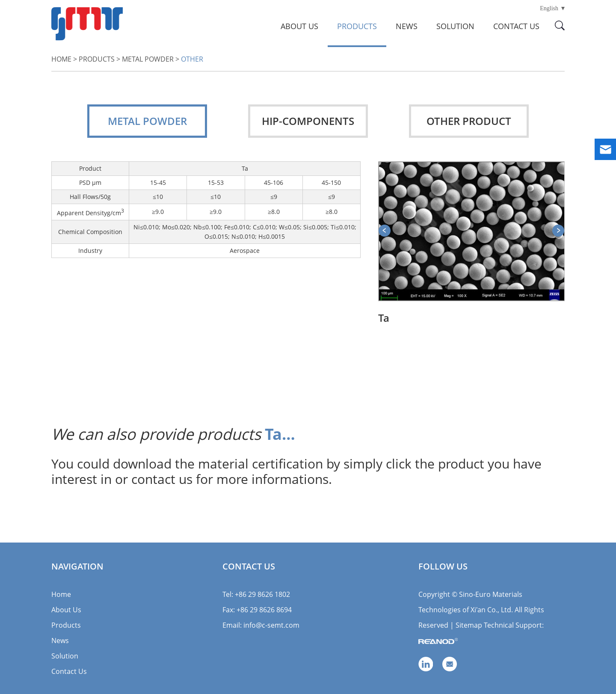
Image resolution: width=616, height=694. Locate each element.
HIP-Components (308, 121)
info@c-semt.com (271, 625)
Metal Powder (148, 59)
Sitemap (469, 625)
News (407, 26)
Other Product (469, 121)
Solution (455, 26)
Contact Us (516, 26)
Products (357, 26)
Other (192, 59)
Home (61, 59)
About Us (299, 26)
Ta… (280, 434)
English (549, 8)
